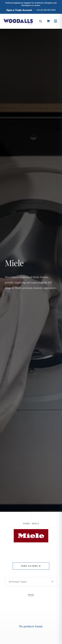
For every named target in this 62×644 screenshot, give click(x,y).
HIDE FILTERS (31, 566)
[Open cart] (48, 21)
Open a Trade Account (19, 10)
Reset (31, 595)
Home (26, 524)
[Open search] (41, 21)
